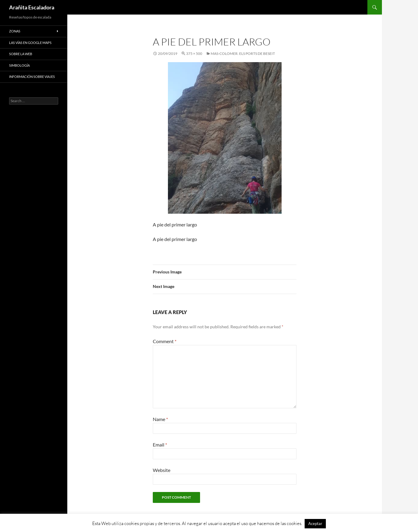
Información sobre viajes (32, 77)
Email (160, 445)
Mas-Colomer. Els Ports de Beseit (243, 54)
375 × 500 (194, 54)
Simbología (19, 65)
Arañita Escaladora (32, 7)
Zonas (15, 31)
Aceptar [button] (315, 524)
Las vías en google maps (30, 43)
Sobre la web (21, 54)
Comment (165, 341)
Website (162, 470)
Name (160, 419)
